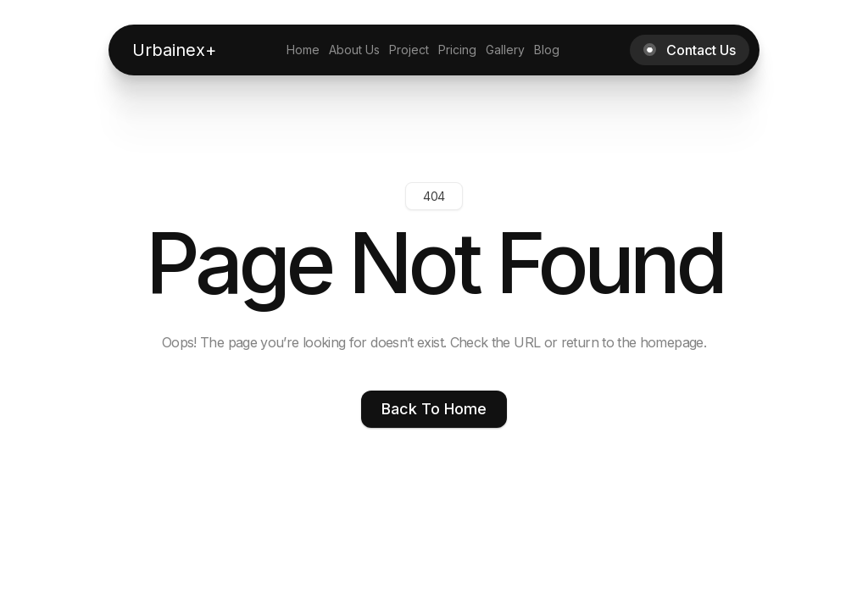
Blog (547, 50)
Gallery (505, 50)
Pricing (457, 50)
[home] (174, 50)
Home (303, 50)
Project (409, 50)
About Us (354, 50)
